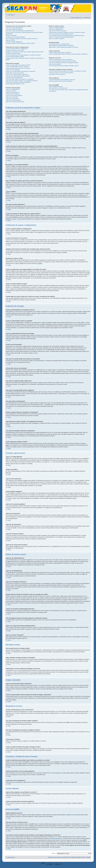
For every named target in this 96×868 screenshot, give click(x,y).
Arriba (9, 118)
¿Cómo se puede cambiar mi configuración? (17, 49)
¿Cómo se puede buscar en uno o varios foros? (61, 59)
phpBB (43, 863)
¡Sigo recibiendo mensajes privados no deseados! (61, 45)
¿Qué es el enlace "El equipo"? (57, 39)
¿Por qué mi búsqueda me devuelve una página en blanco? (64, 63)
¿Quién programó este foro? (56, 87)
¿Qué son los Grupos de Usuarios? (58, 31)
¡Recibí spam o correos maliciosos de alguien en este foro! (63, 47)
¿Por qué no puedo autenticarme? (14, 28)
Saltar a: (54, 853)
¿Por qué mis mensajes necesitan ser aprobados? (18, 82)
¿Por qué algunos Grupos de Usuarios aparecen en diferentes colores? (67, 36)
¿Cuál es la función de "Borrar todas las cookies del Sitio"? (20, 43)
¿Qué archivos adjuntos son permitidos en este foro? (62, 80)
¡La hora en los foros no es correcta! (15, 50)
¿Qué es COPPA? (10, 40)
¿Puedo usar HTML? (11, 91)
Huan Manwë (49, 864)
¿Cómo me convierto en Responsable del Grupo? (61, 34)
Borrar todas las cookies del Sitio (62, 857)
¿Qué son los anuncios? (12, 97)
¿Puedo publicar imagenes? (13, 94)
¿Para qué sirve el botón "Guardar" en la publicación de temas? (22, 81)
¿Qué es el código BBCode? (13, 89)
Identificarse (87, 18)
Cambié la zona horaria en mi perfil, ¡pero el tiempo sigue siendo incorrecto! (25, 52)
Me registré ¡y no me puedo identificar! (15, 37)
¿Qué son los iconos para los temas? (15, 102)
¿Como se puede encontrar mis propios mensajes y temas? (64, 66)
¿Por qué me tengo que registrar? (14, 29)
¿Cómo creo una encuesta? (13, 70)
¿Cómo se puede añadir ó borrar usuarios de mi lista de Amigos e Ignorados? (68, 54)
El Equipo (51, 857)
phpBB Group (70, 815)
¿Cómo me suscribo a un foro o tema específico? (61, 73)
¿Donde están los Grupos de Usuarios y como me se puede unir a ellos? (67, 32)
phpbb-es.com (58, 864)
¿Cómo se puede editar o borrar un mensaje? (17, 67)
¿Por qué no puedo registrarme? (14, 42)
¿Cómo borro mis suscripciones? (57, 74)
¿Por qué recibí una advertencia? (14, 78)
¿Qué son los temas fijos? (12, 99)
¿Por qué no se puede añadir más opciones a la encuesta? (21, 71)
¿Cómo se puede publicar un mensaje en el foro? (18, 65)
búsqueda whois (56, 838)
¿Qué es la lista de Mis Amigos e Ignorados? (60, 53)
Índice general (11, 15)
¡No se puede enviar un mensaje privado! (59, 44)
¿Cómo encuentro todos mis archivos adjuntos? (61, 81)
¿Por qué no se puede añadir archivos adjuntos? (18, 76)
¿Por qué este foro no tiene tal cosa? (58, 88)
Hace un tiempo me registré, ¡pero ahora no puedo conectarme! (22, 39)
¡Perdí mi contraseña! (11, 36)
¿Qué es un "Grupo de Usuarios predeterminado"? (61, 37)
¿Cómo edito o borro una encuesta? (15, 73)
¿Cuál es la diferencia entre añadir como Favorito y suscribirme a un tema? (68, 71)
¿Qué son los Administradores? (57, 28)
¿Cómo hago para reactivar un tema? (15, 84)
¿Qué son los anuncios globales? (14, 95)
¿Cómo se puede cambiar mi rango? (15, 56)
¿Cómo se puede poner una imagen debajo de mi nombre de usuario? (23, 55)
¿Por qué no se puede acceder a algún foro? (17, 74)
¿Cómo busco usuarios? (55, 64)
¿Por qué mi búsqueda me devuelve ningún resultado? (62, 61)
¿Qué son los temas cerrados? (13, 100)
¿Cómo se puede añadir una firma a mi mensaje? (18, 68)
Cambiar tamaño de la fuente (89, 14)
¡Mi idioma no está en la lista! (13, 53)
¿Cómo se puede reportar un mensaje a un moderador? (20, 79)
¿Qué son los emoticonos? (13, 92)
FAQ (73, 18)
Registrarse (79, 18)
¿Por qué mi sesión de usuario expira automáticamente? (20, 31)
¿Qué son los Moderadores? (56, 29)
